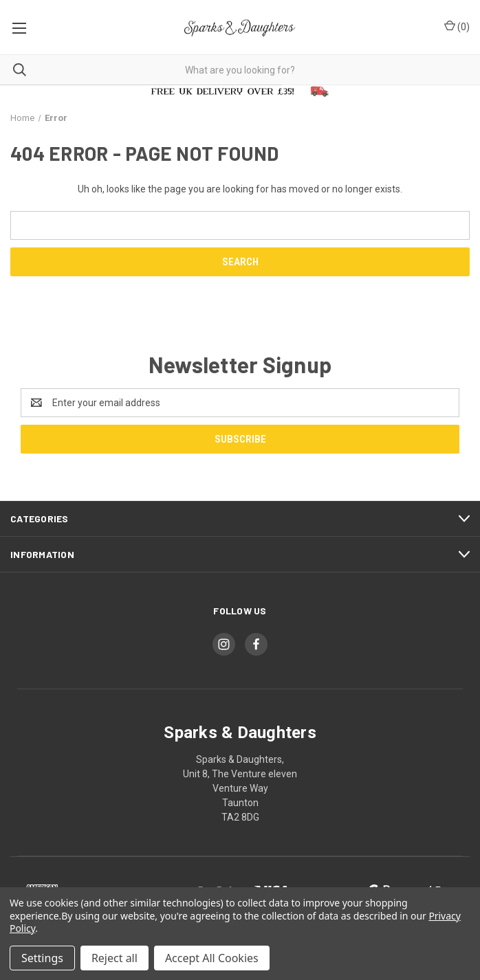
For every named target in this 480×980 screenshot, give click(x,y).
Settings (42, 958)
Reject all (114, 958)
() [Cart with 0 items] (457, 26)
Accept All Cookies (212, 958)
